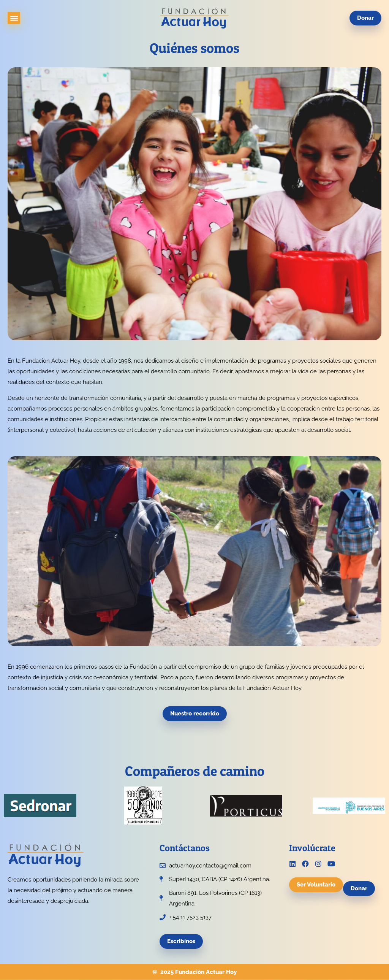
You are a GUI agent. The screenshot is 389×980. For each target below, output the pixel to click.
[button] (14, 18)
